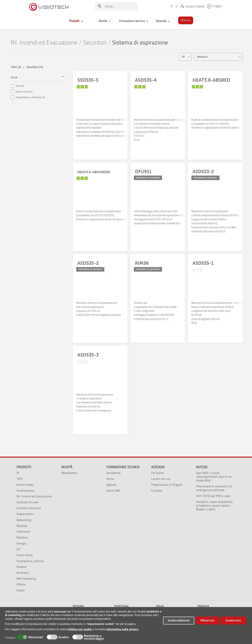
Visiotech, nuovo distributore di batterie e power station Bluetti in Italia (214, 506)
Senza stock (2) (24, 92)
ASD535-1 (203, 263)
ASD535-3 (88, 355)
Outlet (20, 590)
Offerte (21, 584)
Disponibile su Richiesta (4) (31, 97)
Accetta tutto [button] (233, 620)
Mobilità (22, 526)
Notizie (202, 467)
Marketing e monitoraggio (94, 637)
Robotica (22, 537)
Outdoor (22, 567)
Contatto (157, 491)
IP (18, 473)
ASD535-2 (88, 263)
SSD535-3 (88, 80)
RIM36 (142, 263)
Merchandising (26, 579)
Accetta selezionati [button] (179, 620)
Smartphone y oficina (30, 561)
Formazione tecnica (123, 467)
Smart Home (25, 555)
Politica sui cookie (80, 629)
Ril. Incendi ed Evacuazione (44, 43)
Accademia (113, 473)
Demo (110, 479)
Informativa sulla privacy (122, 629)
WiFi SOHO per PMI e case (213, 496)
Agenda (111, 485)
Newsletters (69, 473)
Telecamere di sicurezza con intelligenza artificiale (214, 488)
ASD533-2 (203, 172)
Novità (67, 467)
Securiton (95, 43)
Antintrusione (25, 491)
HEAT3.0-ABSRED (211, 80)
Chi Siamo (158, 473)
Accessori (23, 573)
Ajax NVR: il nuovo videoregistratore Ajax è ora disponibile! (214, 477)
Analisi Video (25, 485)
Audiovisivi (23, 532)
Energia (21, 543)
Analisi (63, 637)
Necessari (35, 637)
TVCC (20, 479)
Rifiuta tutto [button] (208, 620)
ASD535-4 (146, 80)
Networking (24, 520)
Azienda (158, 467)
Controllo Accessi (28, 502)
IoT (18, 549)
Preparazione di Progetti (167, 485)
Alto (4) (20, 86)
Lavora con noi (161, 479)
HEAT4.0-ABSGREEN (94, 172)
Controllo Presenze (29, 508)
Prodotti (24, 467)
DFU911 (143, 172)
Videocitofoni (25, 514)
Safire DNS (113, 491)
